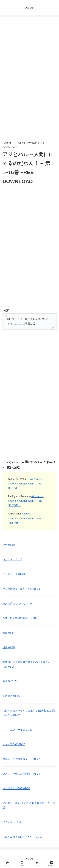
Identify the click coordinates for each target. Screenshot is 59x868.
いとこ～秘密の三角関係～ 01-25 (21, 774)
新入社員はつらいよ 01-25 (17, 604)
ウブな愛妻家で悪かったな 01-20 (21, 589)
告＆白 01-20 (10, 681)
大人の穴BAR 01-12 (14, 744)
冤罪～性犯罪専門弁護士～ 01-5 (20, 618)
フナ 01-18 (9, 545)
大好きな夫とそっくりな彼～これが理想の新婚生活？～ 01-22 (29, 713)
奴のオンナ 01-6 (12, 822)
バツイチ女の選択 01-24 (16, 788)
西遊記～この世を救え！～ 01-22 (21, 759)
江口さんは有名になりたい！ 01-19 (22, 837)
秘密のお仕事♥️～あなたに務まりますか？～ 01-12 (29, 805)
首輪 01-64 (9, 633)
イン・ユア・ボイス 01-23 (17, 730)
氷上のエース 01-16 (14, 574)
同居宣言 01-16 (11, 696)
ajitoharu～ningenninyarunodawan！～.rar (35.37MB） (25, 484)
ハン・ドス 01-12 (12, 560)
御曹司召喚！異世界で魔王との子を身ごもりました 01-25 (29, 664)
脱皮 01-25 (9, 647)
